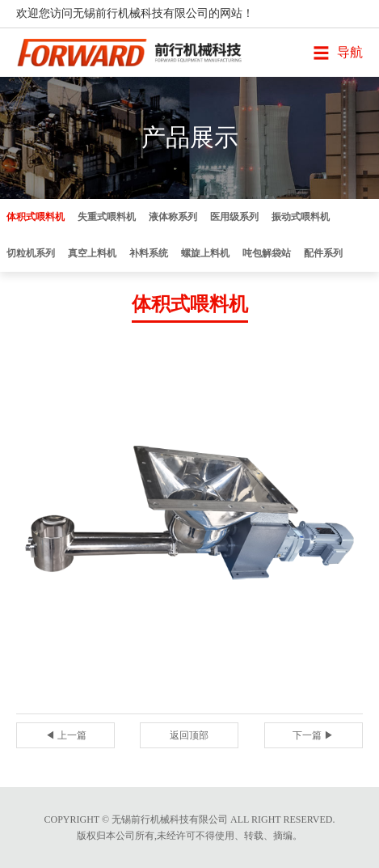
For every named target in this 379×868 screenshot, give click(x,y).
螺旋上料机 (205, 253)
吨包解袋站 (267, 253)
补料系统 (149, 253)
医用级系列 (234, 217)
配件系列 (323, 253)
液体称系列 (173, 217)
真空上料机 (92, 253)
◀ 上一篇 (66, 735)
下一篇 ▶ (313, 735)
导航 (350, 52)
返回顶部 (189, 735)
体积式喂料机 (36, 217)
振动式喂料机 (301, 217)
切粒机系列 (31, 253)
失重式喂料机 (107, 217)
